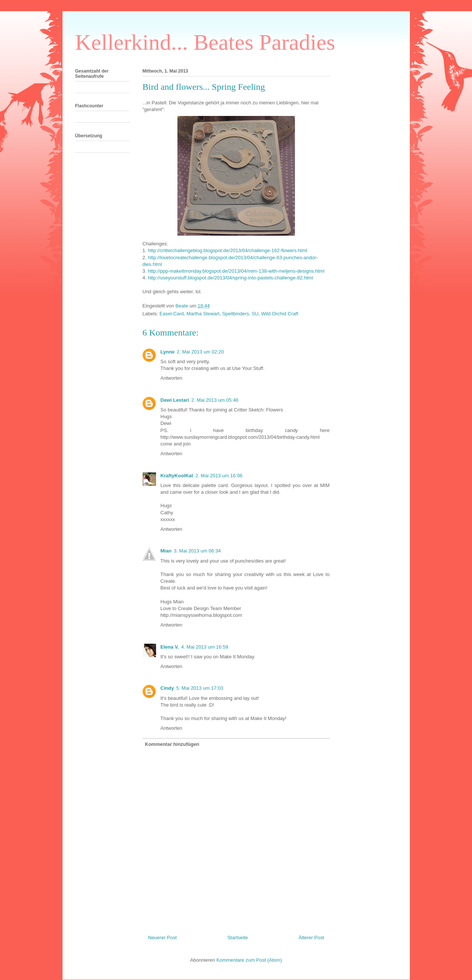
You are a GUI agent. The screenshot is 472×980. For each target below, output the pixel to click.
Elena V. (170, 647)
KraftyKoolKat (177, 476)
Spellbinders (236, 314)
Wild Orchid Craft (280, 314)
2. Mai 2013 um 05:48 (215, 400)
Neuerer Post (163, 938)
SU (255, 314)
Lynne (168, 352)
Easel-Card (172, 314)
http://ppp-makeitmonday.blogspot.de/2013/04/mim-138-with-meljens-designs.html (236, 271)
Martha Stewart (203, 314)
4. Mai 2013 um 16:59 (205, 647)
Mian (166, 551)
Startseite (237, 938)
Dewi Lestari (175, 400)
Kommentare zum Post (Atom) (249, 960)
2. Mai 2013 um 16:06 (219, 476)
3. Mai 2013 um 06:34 (197, 551)
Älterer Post (311, 938)
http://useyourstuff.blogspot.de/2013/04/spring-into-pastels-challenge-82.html (230, 278)
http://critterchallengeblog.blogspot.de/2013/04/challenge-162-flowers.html (228, 250)
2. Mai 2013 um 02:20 (200, 352)
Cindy (167, 688)
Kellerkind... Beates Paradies (205, 42)
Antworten (172, 378)
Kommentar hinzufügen (172, 744)
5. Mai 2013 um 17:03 (200, 688)
